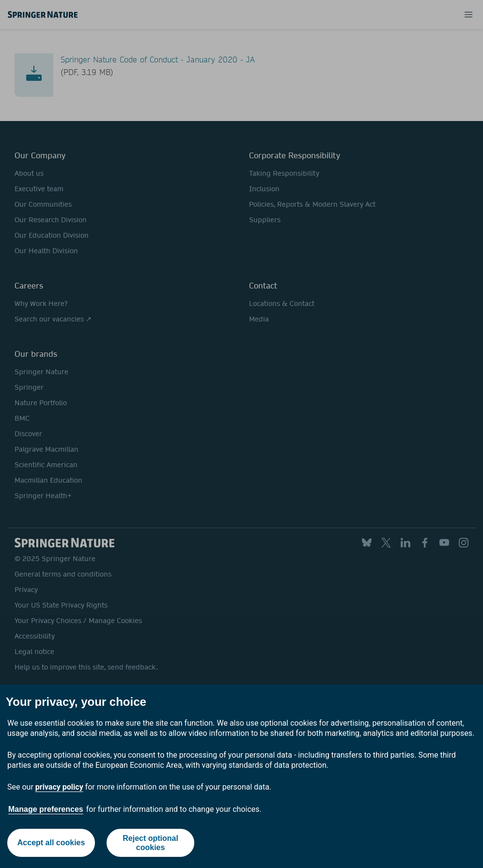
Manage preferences (46, 809)
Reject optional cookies (150, 843)
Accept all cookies (51, 843)
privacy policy (59, 787)
